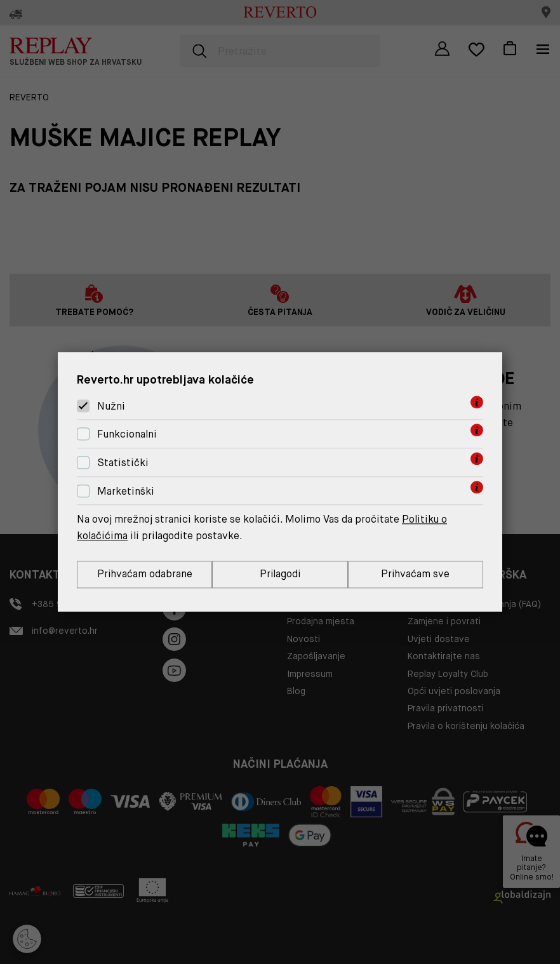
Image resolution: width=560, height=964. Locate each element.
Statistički (123, 463)
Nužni (111, 406)
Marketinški (126, 491)
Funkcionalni (127, 434)
